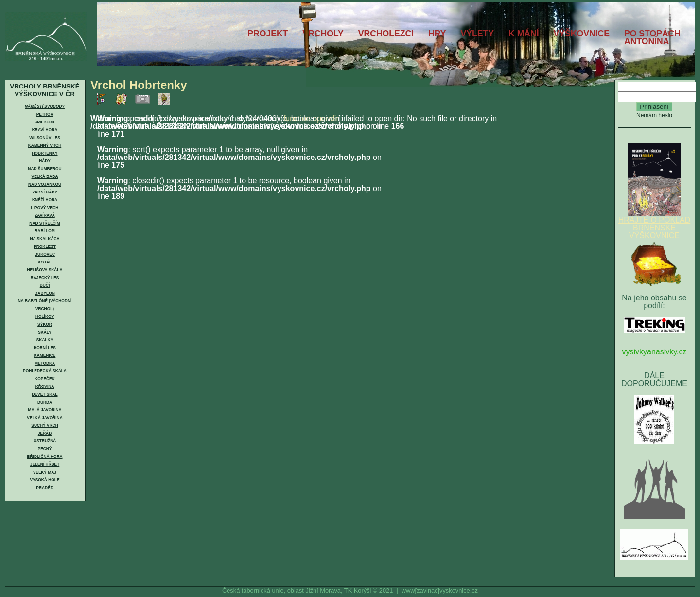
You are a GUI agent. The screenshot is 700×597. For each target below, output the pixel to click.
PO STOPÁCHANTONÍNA (652, 37)
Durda (45, 402)
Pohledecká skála (45, 371)
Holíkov (45, 316)
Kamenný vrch (45, 145)
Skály (45, 332)
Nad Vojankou (45, 184)
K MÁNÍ (524, 34)
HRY (437, 34)
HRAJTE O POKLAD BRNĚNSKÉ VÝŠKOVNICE (654, 225)
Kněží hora (45, 200)
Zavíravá (45, 215)
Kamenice (45, 355)
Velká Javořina (44, 418)
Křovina (45, 386)
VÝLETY (477, 34)
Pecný (45, 449)
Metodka (45, 363)
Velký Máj (45, 472)
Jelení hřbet (45, 464)
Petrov (45, 114)
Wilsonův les (45, 138)
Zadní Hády (45, 192)
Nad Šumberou (44, 169)
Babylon (44, 293)
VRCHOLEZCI (386, 34)
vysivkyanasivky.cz (654, 352)
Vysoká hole (45, 480)
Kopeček (44, 379)
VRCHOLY (323, 34)
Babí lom (44, 231)
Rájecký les (45, 278)
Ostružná (45, 441)
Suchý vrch (44, 425)
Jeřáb (45, 433)
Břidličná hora (44, 457)
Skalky (45, 340)
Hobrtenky (44, 153)
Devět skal (44, 394)
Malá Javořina (44, 410)
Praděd (44, 488)
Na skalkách (44, 239)
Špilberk (45, 122)
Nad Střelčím (44, 223)
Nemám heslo (654, 115)
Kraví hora (45, 130)
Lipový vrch (45, 208)
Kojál (45, 262)
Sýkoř (45, 324)
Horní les (45, 348)
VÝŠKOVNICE (582, 34)
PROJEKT (268, 34)
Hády (45, 161)
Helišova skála (44, 270)
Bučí (45, 285)
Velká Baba (45, 176)
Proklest (45, 246)
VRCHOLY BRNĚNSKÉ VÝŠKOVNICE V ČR (44, 90)
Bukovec (45, 254)
